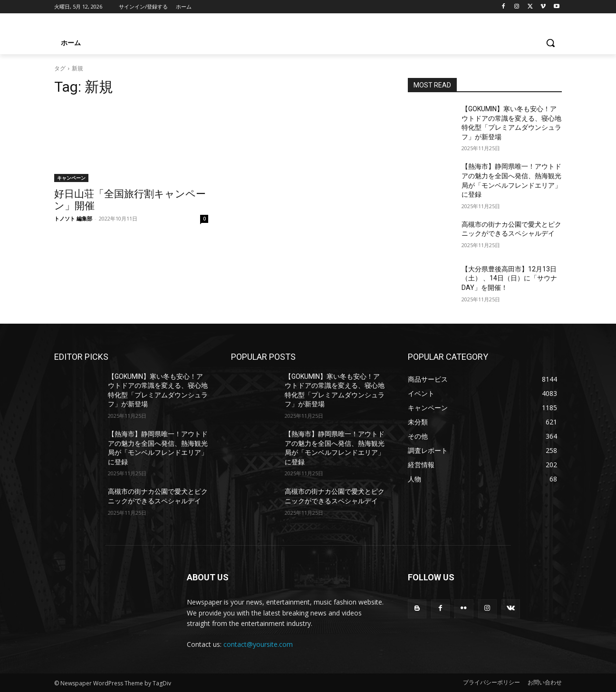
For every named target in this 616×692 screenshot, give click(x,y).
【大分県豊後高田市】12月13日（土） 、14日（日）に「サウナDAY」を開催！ (509, 278)
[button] (550, 43)
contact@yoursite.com (258, 644)
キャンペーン (71, 178)
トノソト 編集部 (73, 218)
